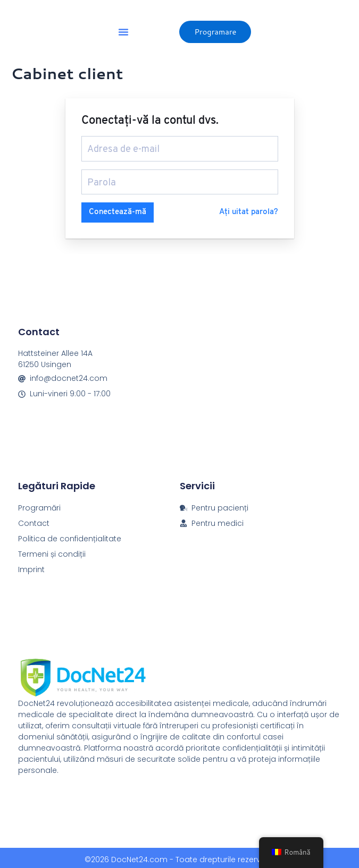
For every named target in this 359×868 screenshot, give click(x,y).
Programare (215, 32)
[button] (123, 32)
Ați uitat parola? (249, 209)
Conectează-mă (118, 209)
